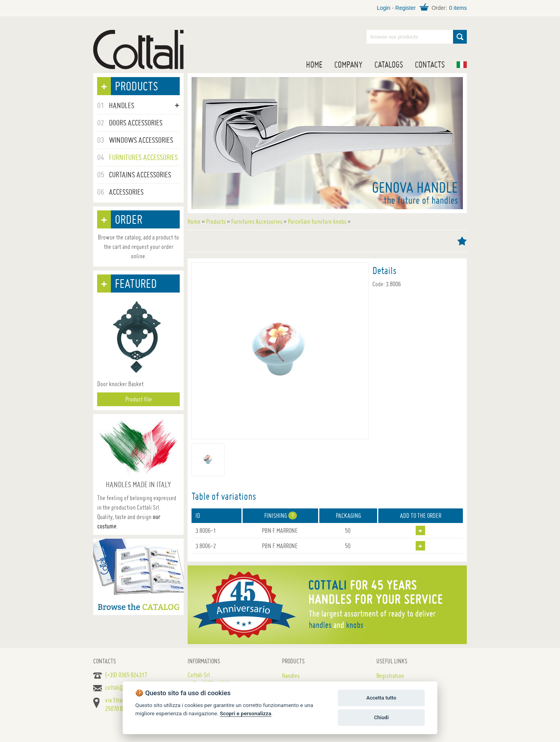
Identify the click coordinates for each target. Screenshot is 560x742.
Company (348, 64)
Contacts (430, 64)
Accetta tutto (381, 698)
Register (405, 8)
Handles (291, 676)
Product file (139, 399)
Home (314, 64)
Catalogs (389, 64)
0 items (458, 8)
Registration (390, 676)
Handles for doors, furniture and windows (138, 50)
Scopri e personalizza (246, 713)
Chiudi (381, 717)
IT (462, 65)
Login (383, 8)
